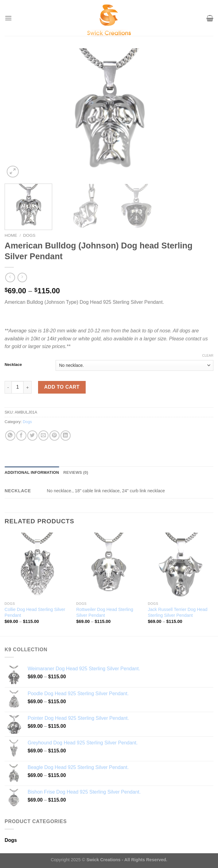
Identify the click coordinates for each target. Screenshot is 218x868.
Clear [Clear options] (208, 355)
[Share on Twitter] (32, 436)
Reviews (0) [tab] (76, 472)
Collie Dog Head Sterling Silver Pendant (35, 612)
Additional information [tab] (32, 472)
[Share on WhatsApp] (10, 436)
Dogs (29, 235)
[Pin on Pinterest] (54, 436)
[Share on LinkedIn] (66, 436)
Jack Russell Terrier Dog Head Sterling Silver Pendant (177, 612)
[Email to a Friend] (43, 436)
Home (11, 235)
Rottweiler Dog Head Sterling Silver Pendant (105, 612)
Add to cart (62, 387)
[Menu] (8, 18)
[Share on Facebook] (21, 436)
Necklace (13, 365)
